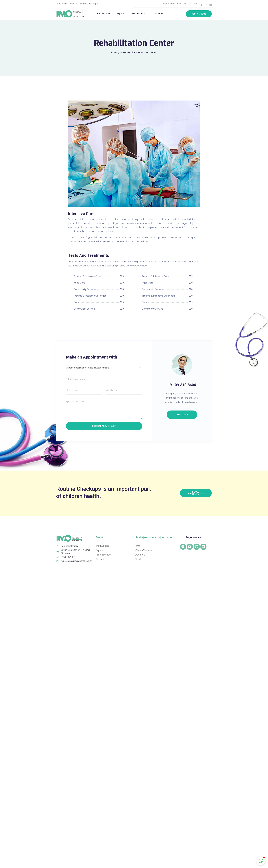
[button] (261, 861)
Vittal (138, 559)
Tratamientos (139, 14)
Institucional (104, 14)
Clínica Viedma (144, 550)
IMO (138, 546)
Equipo (121, 14)
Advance (140, 555)
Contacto (158, 14)
